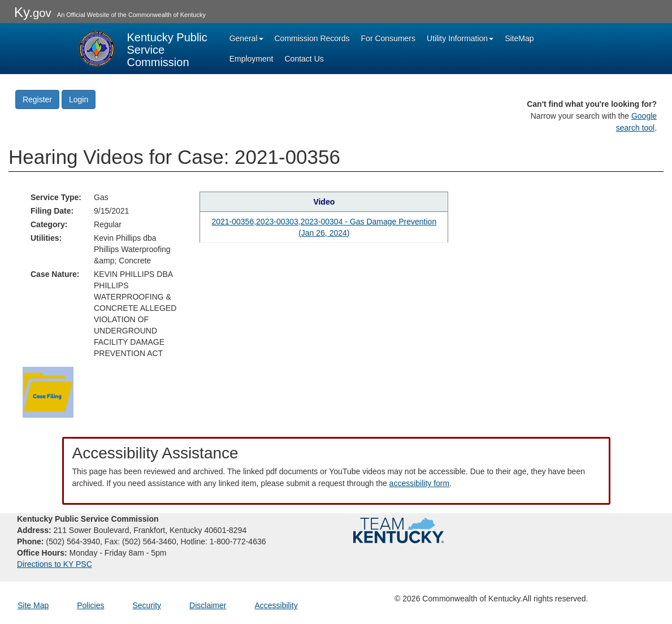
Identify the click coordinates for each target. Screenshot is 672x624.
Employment (252, 59)
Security (147, 605)
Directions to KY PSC (55, 564)
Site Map (33, 605)
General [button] (246, 38)
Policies (90, 605)
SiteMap (519, 38)
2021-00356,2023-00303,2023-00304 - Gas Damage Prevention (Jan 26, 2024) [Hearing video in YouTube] (324, 227)
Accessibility (276, 605)
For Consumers (388, 38)
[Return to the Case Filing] (48, 391)
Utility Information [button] (460, 38)
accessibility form (420, 483)
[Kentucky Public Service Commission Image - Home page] (143, 49)
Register (37, 99)
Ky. (33, 12)
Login (79, 99)
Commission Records (312, 38)
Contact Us (304, 59)
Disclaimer (208, 605)
